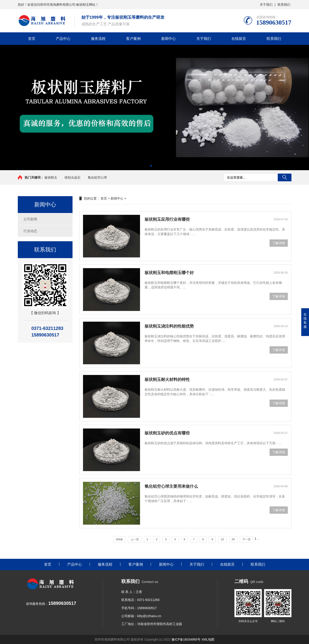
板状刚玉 (51, 177)
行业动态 (30, 231)
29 (233, 539)
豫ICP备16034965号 (186, 639)
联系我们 (284, 5)
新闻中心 (169, 39)
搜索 (285, 177)
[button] (151, 166)
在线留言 (239, 39)
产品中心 (63, 39)
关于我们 (266, 5)
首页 (32, 39)
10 (222, 539)
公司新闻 (30, 219)
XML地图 (208, 639)
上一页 (135, 539)
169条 (119, 539)
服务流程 (98, 39)
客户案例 (133, 39)
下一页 (247, 539)
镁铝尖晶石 (73, 177)
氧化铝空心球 (97, 177)
